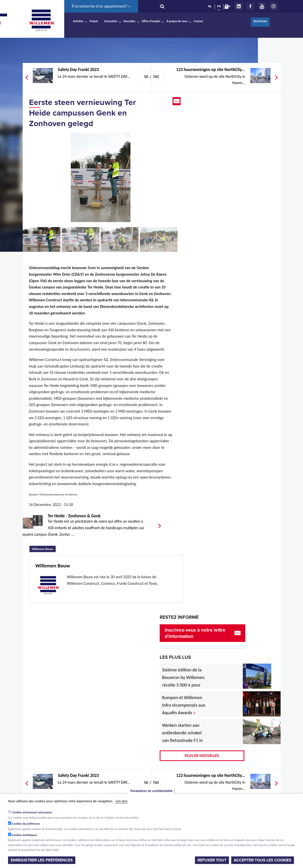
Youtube (262, 6)
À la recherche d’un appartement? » (101, 6)
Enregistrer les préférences (42, 860)
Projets (94, 21)
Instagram (274, 6)
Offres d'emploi (151, 21)
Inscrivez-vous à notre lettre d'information (195, 633)
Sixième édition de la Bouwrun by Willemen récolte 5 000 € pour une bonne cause (183, 681)
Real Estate (260, 21)
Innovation (111, 21)
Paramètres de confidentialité (151, 791)
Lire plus (122, 801)
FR (219, 6)
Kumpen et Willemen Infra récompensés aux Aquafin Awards (184, 705)
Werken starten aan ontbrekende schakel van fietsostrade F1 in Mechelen (183, 736)
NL (210, 6)
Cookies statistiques (24, 835)
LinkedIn (239, 6)
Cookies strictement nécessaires (32, 812)
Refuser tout (212, 860)
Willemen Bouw (44, 548)
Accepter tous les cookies (263, 860)
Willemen (42, 20)
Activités (78, 21)
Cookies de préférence (26, 824)
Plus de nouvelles (202, 756)
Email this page (177, 101)
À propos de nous (177, 21)
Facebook (250, 6)
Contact (198, 21)
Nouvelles (130, 21)
